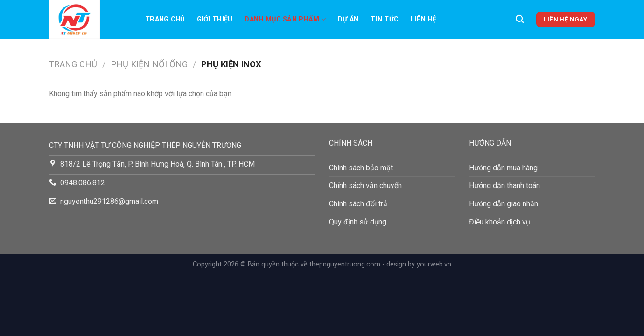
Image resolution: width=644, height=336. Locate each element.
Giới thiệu (215, 19)
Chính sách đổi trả (358, 204)
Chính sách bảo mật (361, 168)
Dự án (348, 19)
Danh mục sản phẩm (285, 19)
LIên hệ (423, 19)
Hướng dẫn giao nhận (504, 204)
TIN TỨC (385, 19)
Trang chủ (165, 19)
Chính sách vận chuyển (365, 185)
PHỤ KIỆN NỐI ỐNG (149, 64)
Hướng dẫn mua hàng (503, 168)
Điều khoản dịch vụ (500, 222)
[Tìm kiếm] (520, 19)
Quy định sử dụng (358, 222)
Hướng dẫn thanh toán (504, 185)
